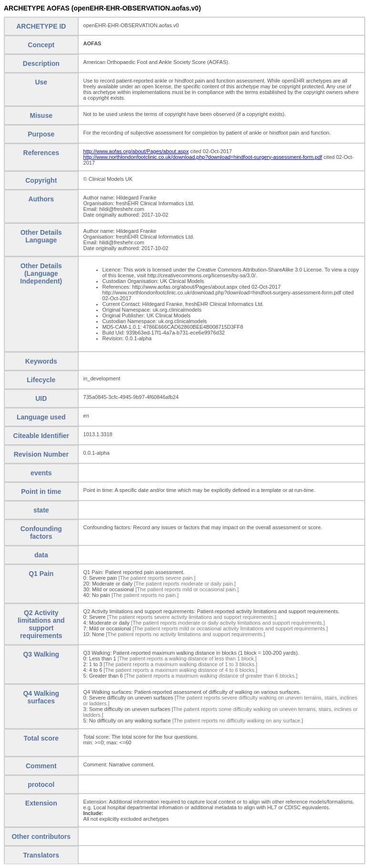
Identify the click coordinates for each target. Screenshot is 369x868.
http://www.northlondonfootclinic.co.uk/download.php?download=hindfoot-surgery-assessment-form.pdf (203, 157)
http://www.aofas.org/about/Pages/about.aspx (136, 151)
